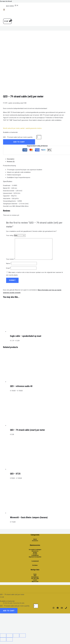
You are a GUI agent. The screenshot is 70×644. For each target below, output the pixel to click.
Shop (35, 576)
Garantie (35, 554)
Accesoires (35, 541)
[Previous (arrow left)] (3, 639)
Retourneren (35, 551)
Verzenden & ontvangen (35, 550)
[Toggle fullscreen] (16, 636)
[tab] (37, 159)
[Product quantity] (39, 137)
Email (8, 268)
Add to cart (19, 142)
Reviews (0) (11, 162)
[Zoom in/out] (23, 636)
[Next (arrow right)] (10, 639)
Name (9, 263)
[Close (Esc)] (3, 636)
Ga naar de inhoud (6, 1)
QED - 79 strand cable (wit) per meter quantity (18, 137)
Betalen (35, 553)
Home (35, 574)
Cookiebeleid (35, 561)
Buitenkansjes (35, 577)
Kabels (35, 539)
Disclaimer (35, 565)
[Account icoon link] (4, 10)
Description (11, 159)
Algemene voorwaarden (35, 557)
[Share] (10, 636)
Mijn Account (35, 581)
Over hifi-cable (35, 579)
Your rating (10, 235)
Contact (35, 580)
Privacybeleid (35, 555)
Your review (10, 259)
